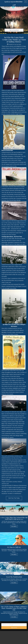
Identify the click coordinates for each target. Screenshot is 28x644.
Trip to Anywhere (14, 30)
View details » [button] (14, 526)
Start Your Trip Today (14, 498)
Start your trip (14, 628)
